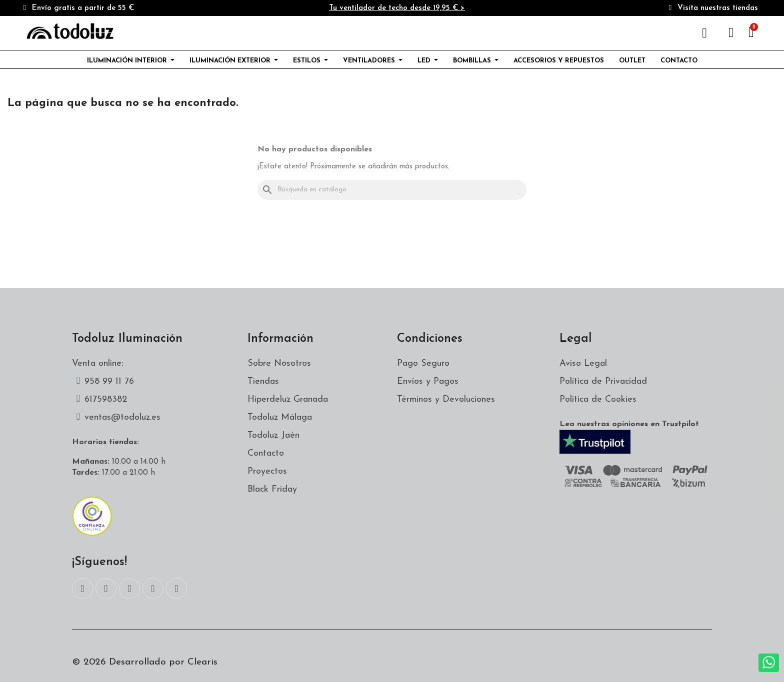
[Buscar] (392, 190)
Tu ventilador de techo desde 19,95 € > (397, 8)
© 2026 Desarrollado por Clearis (145, 662)
